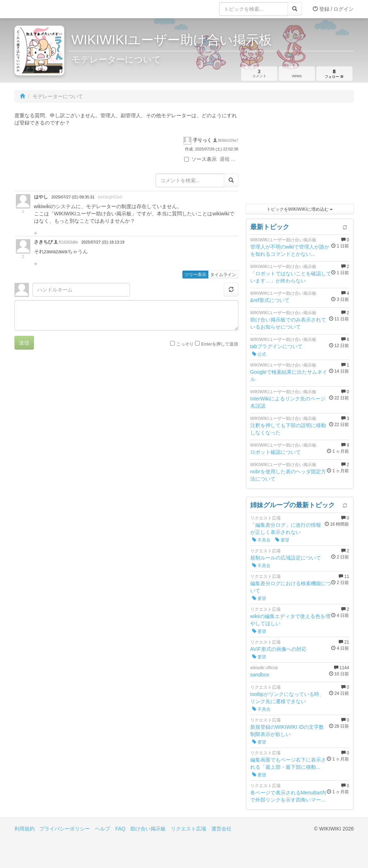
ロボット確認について (276, 452)
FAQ (120, 829)
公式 (259, 354)
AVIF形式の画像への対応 (278, 649)
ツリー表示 (195, 275)
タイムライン (223, 275)
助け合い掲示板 (148, 829)
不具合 (261, 540)
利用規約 (25, 829)
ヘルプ (103, 829)
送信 (24, 343)
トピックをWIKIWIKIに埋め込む (300, 209)
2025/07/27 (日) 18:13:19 (103, 242)
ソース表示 (200, 159)
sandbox (260, 675)
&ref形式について (270, 300)
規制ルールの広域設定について (286, 558)
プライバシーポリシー (65, 829)
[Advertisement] (300, 155)
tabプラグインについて (276, 346)
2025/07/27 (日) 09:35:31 (73, 197)
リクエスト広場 (189, 829)
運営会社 (221, 829)
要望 (282, 540)
